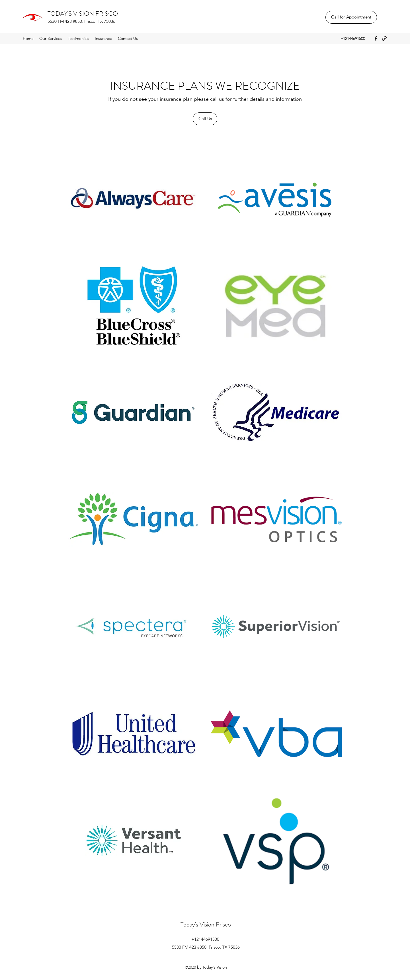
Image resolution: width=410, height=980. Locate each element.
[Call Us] (205, 119)
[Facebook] (376, 38)
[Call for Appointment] (351, 17)
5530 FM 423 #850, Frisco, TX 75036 (81, 21)
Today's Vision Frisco (206, 924)
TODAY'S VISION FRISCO (83, 14)
